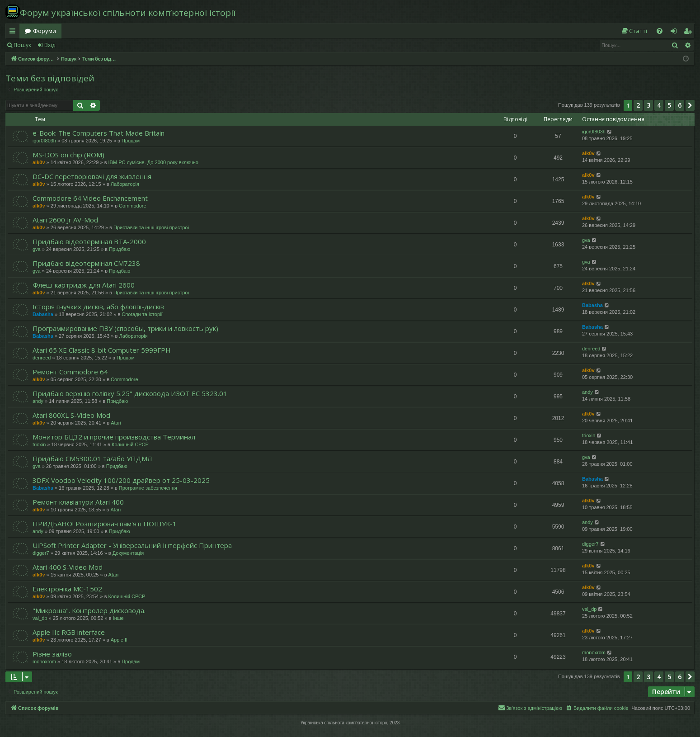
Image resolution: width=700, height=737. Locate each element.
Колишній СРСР (130, 444)
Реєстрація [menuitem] (690, 33)
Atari (116, 423)
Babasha (43, 314)
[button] (690, 105)
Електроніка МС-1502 (67, 589)
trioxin (39, 444)
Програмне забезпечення (148, 488)
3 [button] (648, 105)
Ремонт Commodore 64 (70, 372)
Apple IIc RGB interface (69, 632)
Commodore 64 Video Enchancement (90, 198)
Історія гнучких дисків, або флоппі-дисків (98, 307)
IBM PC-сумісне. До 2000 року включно (153, 162)
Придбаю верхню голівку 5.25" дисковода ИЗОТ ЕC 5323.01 (130, 393)
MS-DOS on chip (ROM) (68, 155)
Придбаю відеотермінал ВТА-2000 (89, 241)
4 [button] (659, 105)
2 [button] (638, 105)
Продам (131, 141)
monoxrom (44, 661)
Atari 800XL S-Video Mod (71, 415)
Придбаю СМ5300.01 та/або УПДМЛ (92, 458)
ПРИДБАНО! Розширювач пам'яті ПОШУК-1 (105, 524)
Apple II (119, 640)
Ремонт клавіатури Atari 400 (78, 502)
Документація (128, 553)
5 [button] (669, 105)
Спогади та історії (142, 314)
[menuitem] (634, 31)
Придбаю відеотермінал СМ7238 (86, 263)
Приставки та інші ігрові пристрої (151, 227)
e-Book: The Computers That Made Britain (99, 133)
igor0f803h (44, 141)
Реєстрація (82, 45)
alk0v (39, 162)
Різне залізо (52, 654)
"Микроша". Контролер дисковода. (89, 610)
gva (37, 249)
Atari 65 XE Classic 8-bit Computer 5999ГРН (102, 350)
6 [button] (680, 105)
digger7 (41, 553)
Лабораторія (125, 184)
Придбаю (120, 249)
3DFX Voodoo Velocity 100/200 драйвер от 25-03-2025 (121, 480)
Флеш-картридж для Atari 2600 (84, 285)
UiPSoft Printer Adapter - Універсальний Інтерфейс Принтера (132, 545)
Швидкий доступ (14, 33)
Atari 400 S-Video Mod (68, 567)
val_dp (40, 618)
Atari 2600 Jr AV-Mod (65, 220)
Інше (118, 618)
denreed (42, 358)
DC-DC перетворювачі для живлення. (93, 176)
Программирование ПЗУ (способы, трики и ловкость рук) (125, 328)
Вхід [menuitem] (677, 33)
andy (38, 401)
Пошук (22, 45)
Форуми (45, 31)
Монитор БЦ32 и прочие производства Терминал (114, 437)
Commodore (133, 206)
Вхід (50, 45)
